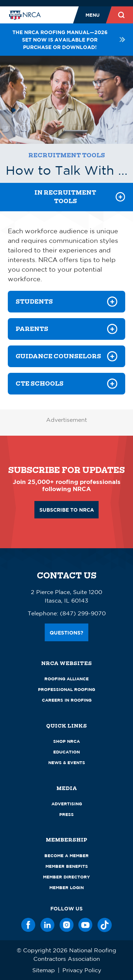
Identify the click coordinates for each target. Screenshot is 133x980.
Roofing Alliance (66, 679)
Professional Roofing (66, 689)
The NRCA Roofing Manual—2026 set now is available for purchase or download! (69, 40)
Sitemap (44, 970)
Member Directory (66, 877)
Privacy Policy (82, 970)
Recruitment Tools (67, 155)
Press (66, 814)
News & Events (67, 763)
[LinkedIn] (48, 925)
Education (66, 752)
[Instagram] (67, 925)
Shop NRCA (66, 741)
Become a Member (66, 856)
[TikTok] (105, 925)
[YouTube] (85, 925)
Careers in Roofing (67, 700)
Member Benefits (67, 866)
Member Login (66, 888)
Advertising (67, 804)
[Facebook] (28, 925)
